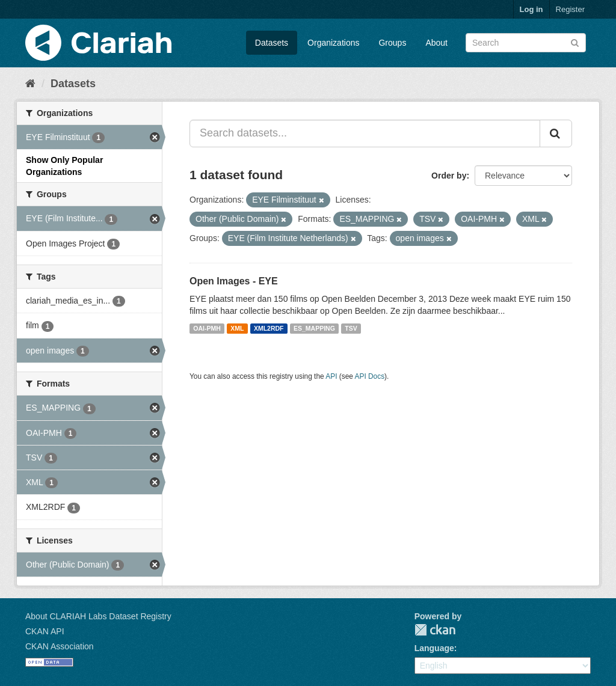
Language (434, 648)
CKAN (435, 630)
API (331, 376)
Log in (531, 9)
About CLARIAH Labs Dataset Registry (98, 616)
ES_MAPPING (314, 328)
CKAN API (45, 631)
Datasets (272, 43)
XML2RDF (269, 328)
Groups (392, 43)
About (436, 43)
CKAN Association (60, 646)
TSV (351, 328)
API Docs (370, 376)
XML (237, 328)
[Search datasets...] (365, 133)
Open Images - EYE (234, 281)
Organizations (333, 43)
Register (570, 9)
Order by (449, 176)
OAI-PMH (207, 328)
